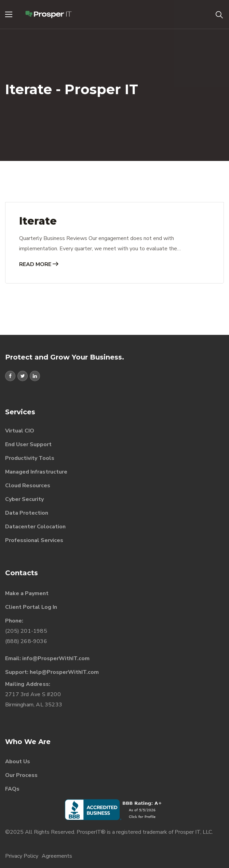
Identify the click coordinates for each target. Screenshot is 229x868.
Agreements (57, 856)
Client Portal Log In (31, 607)
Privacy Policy (22, 856)
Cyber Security (24, 499)
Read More (39, 264)
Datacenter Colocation (35, 527)
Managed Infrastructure (36, 472)
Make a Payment (27, 593)
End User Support (28, 444)
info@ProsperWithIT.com (56, 658)
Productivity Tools (30, 458)
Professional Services (34, 540)
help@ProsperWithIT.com (64, 672)
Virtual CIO (20, 431)
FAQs (12, 789)
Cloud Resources (28, 486)
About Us (18, 762)
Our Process (21, 775)
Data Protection (27, 513)
